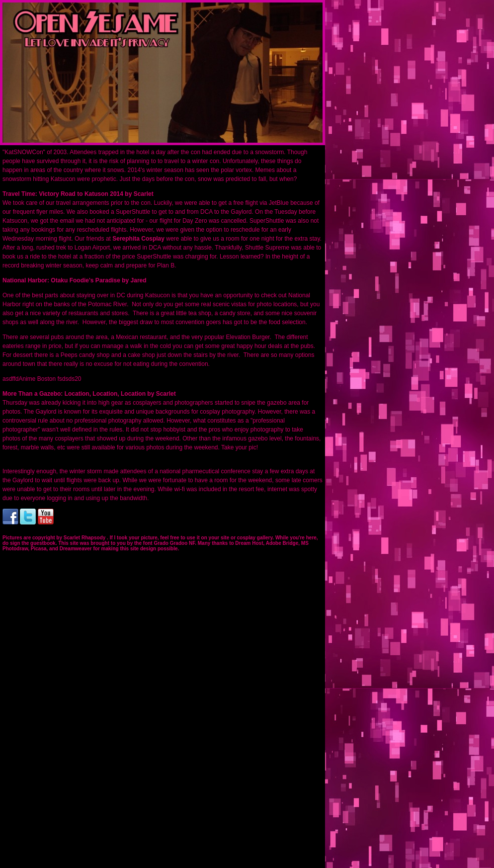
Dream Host (249, 543)
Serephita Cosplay (139, 239)
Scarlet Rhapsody (85, 538)
